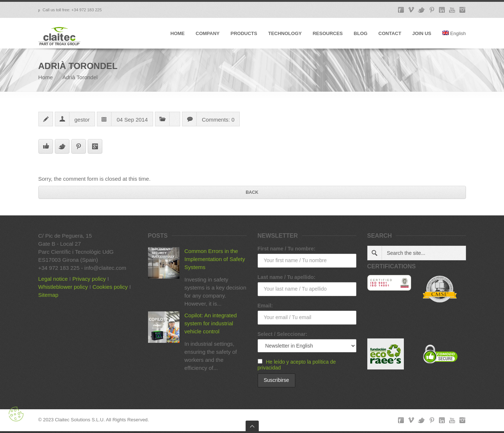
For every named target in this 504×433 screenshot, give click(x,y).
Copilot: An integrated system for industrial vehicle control (211, 323)
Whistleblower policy (63, 287)
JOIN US (422, 33)
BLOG (361, 33)
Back (252, 192)
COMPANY (207, 33)
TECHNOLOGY (285, 33)
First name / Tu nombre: (287, 249)
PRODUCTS (244, 33)
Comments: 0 (218, 120)
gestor (82, 120)
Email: (265, 306)
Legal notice (53, 279)
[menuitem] (454, 40)
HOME (177, 33)
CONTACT (390, 33)
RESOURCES (327, 33)
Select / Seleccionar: (283, 334)
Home (46, 77)
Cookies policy (110, 287)
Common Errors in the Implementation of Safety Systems (215, 259)
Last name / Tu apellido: (287, 277)
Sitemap (48, 295)
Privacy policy (89, 279)
